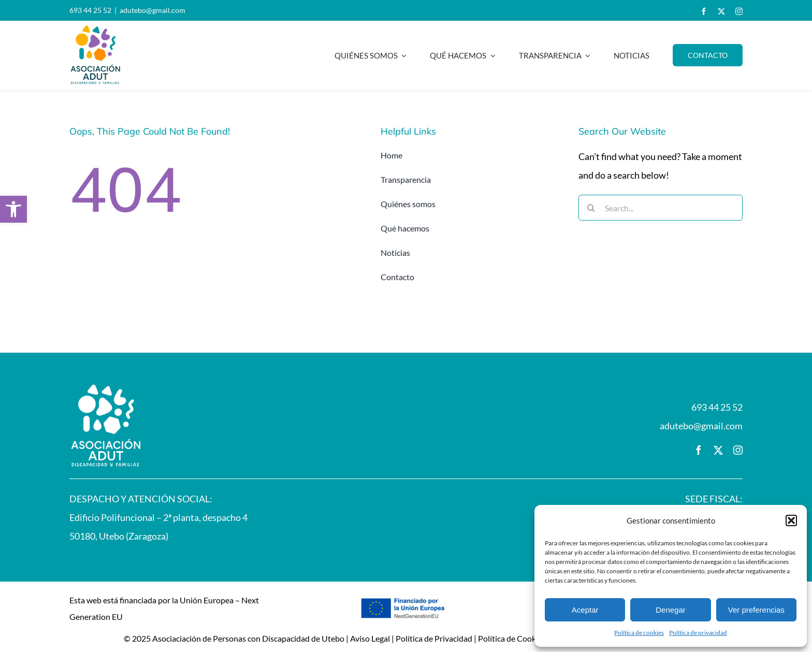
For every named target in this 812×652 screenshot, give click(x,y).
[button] (13, 209)
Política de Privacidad (434, 638)
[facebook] (704, 11)
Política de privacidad (698, 633)
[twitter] (721, 11)
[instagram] (739, 11)
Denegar (671, 610)
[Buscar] (591, 208)
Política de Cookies (512, 638)
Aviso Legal (370, 638)
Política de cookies (639, 633)
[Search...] (661, 208)
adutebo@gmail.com (153, 10)
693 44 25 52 (90, 10)
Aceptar (585, 610)
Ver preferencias (756, 610)
